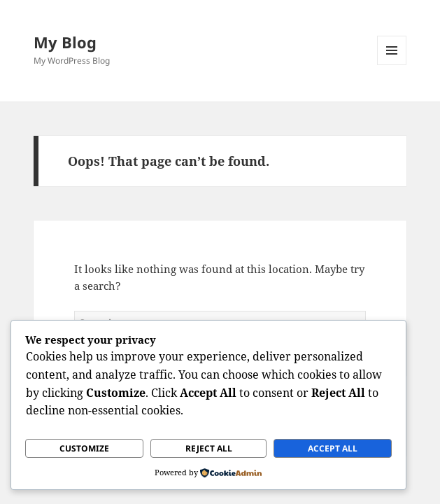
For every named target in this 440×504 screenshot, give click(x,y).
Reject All (209, 448)
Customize (84, 448)
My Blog (65, 42)
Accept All (333, 448)
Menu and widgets (392, 65)
